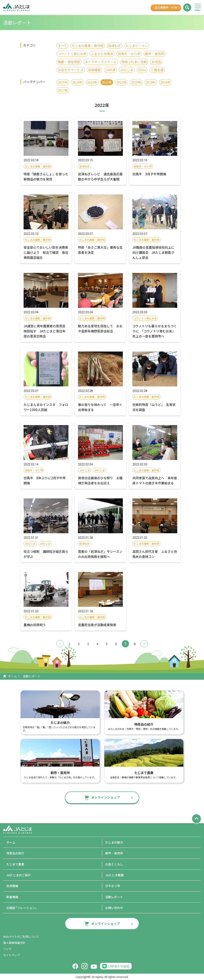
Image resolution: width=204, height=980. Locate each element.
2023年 (92, 82)
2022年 (107, 82)
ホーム (12, 676)
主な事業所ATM (166, 7)
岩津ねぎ (115, 46)
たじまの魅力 (114, 842)
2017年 (63, 90)
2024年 (77, 82)
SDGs (142, 70)
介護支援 (157, 70)
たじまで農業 (15, 864)
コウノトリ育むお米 (72, 54)
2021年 (121, 82)
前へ (60, 644)
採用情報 (12, 886)
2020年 (136, 82)
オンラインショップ (106, 797)
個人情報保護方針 (14, 943)
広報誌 (22, 908)
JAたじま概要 (114, 875)
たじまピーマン (137, 46)
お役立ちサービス (71, 70)
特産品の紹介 (15, 853)
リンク (7, 949)
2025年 (63, 82)
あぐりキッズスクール (101, 62)
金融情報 (94, 70)
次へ (144, 644)
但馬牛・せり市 (129, 54)
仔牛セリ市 (113, 886)
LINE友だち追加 (118, 966)
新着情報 (12, 897)
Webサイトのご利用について (21, 937)
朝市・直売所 (154, 54)
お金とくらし (114, 864)
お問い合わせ (114, 908)
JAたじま (127, 70)
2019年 (151, 82)
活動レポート (114, 897)
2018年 (165, 82)
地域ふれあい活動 (134, 62)
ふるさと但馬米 (102, 54)
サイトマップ (11, 955)
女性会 (156, 62)
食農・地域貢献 (69, 62)
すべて (62, 46)
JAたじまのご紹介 (19, 875)
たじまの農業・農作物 (88, 46)
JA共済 (110, 70)
